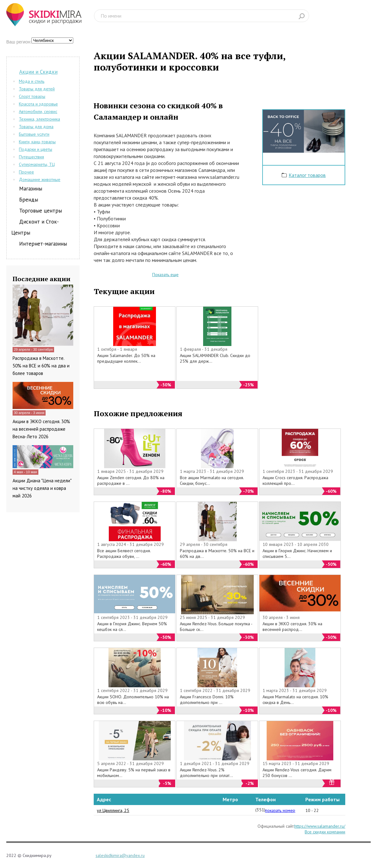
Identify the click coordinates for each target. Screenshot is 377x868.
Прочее (26, 172)
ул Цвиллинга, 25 (113, 810)
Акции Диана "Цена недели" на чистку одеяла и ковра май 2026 (42, 488)
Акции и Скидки (38, 72)
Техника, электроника (39, 119)
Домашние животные (40, 179)
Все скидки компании (325, 832)
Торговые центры (41, 211)
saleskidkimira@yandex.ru (120, 855)
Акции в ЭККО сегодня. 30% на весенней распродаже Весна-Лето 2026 (41, 429)
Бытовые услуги (34, 134)
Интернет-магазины (43, 244)
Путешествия (31, 157)
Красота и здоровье (38, 104)
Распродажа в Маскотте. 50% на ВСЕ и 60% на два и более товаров (41, 366)
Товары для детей (37, 89)
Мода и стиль (32, 81)
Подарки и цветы (36, 149)
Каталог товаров (307, 175)
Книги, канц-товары (37, 142)
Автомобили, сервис (38, 111)
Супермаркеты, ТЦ (37, 164)
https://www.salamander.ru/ (320, 826)
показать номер (280, 810)
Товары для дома (36, 127)
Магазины (31, 189)
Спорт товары (32, 96)
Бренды (29, 200)
